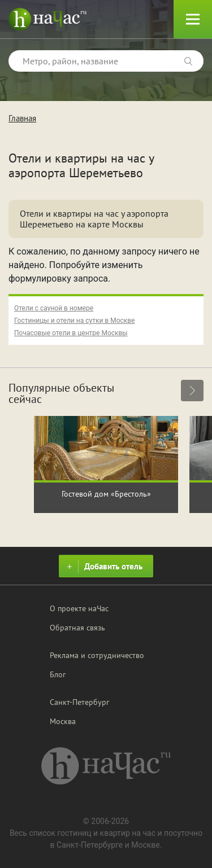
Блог (58, 674)
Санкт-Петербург (79, 702)
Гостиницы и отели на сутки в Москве (74, 321)
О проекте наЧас (79, 608)
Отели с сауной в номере (54, 308)
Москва (63, 721)
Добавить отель (103, 567)
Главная (22, 118)
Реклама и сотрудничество (97, 655)
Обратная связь (77, 628)
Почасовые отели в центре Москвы (71, 333)
